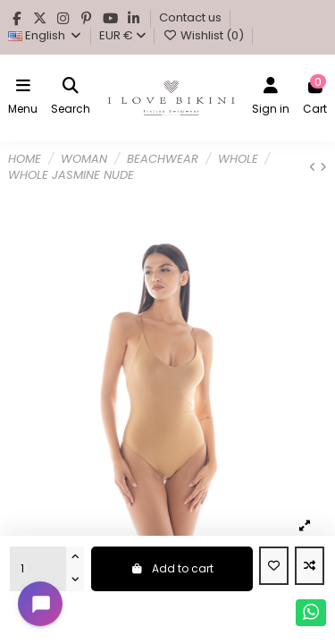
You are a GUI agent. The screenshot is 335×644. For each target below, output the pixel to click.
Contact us (192, 17)
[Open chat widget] (40, 604)
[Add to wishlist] (274, 566)
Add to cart (172, 568)
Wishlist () (204, 35)
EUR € (122, 35)
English (45, 35)
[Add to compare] (310, 566)
